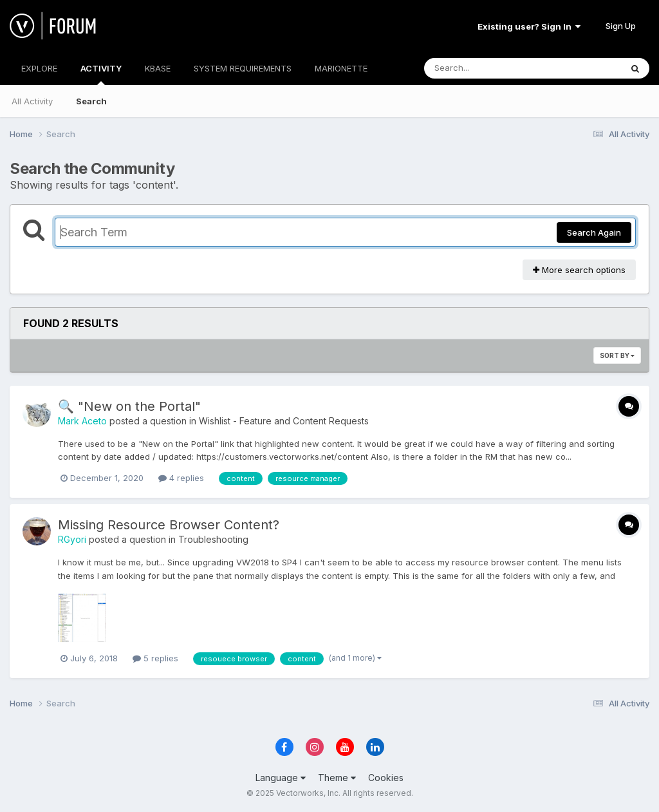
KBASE (158, 68)
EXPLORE (39, 68)
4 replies (181, 478)
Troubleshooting (213, 539)
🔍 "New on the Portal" (129, 406)
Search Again (594, 232)
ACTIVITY (101, 74)
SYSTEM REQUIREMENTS (243, 68)
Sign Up (621, 26)
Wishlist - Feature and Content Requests (284, 421)
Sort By (617, 355)
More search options (579, 270)
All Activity (32, 101)
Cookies (386, 778)
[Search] (487, 68)
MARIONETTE (341, 68)
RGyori (72, 539)
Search (91, 101)
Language (281, 778)
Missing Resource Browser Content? (169, 525)
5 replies (155, 658)
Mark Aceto (82, 421)
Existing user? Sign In (529, 26)
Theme (337, 778)
